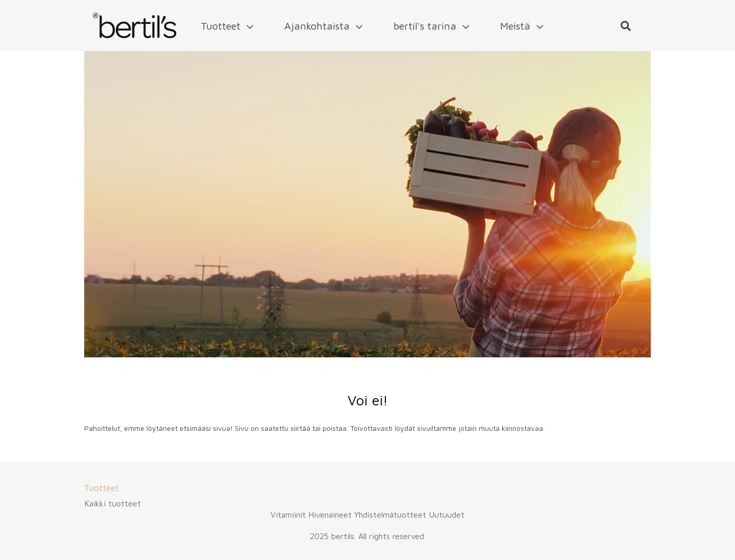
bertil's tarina (431, 26)
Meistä (522, 26)
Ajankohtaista (323, 26)
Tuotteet (227, 26)
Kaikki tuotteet (113, 503)
